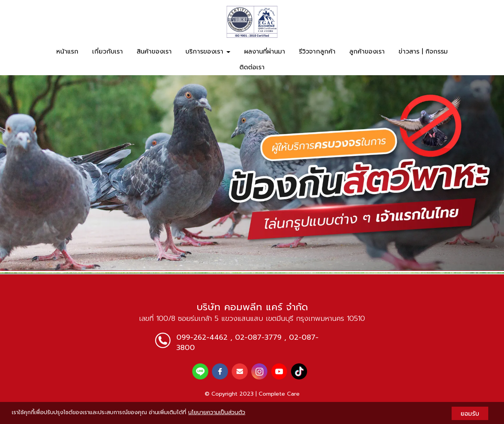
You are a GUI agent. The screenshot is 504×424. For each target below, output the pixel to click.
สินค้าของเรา (154, 52)
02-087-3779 (258, 337)
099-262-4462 (202, 337)
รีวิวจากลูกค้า (317, 52)
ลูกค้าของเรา (367, 52)
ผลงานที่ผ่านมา (265, 52)
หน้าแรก (67, 52)
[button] (38, 173)
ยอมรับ (470, 413)
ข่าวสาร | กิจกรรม (423, 52)
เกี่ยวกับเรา (107, 52)
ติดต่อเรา (252, 67)
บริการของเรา (208, 52)
